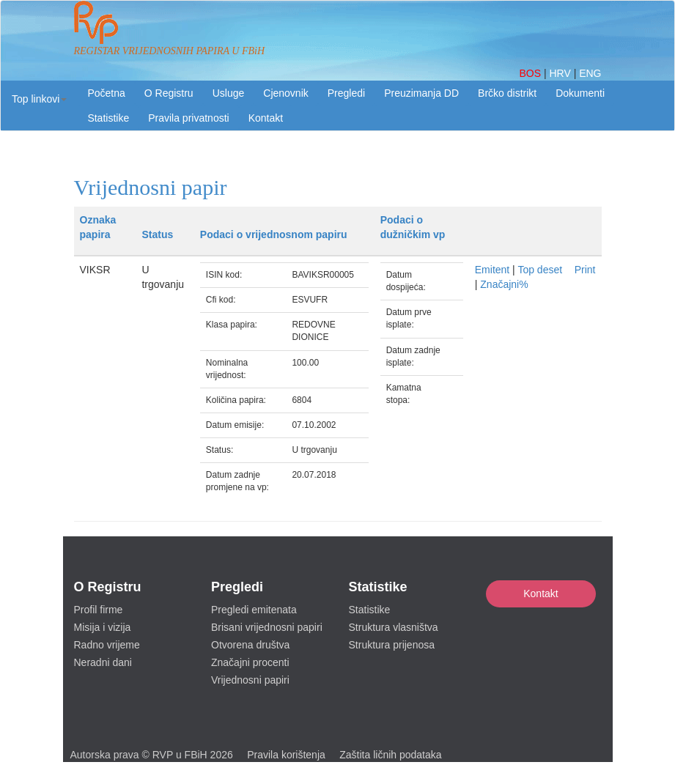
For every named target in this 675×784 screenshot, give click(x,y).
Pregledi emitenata (254, 610)
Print (585, 270)
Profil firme (99, 610)
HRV (561, 73)
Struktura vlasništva (394, 627)
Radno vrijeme (107, 645)
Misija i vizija (103, 627)
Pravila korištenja (286, 755)
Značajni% (504, 284)
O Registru (169, 93)
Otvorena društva (250, 645)
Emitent (492, 270)
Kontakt (541, 593)
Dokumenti (580, 93)
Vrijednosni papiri (250, 680)
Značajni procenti (250, 662)
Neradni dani (103, 662)
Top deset (540, 270)
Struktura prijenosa (392, 645)
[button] (39, 99)
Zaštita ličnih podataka (390, 755)
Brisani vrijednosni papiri (267, 627)
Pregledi (346, 93)
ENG (590, 73)
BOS (531, 73)
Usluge (229, 93)
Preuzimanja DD (421, 93)
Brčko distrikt (507, 93)
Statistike (108, 118)
